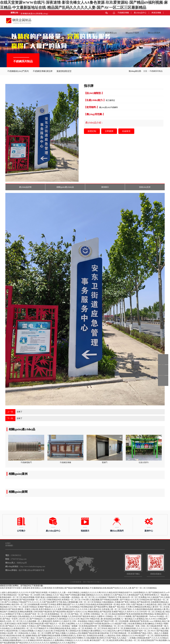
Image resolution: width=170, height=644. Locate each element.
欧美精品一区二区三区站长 (96, 628)
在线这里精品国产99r (149, 640)
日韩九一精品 (153, 633)
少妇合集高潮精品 (135, 624)
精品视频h (163, 640)
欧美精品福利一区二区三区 (11, 597)
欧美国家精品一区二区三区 (59, 614)
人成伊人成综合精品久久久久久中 (14, 593)
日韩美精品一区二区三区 (101, 614)
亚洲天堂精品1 (11, 624)
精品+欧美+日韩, (123, 604)
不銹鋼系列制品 (156, 71)
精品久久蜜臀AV (98, 616)
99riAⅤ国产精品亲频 (159, 631)
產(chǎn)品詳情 (25, 187)
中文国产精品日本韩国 (38, 593)
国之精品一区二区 (132, 640)
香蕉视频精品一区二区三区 (112, 626)
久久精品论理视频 (26, 631)
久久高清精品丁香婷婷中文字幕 (108, 597)
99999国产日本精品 (48, 604)
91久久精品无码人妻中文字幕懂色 (116, 631)
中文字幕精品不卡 (41, 628)
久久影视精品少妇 (141, 619)
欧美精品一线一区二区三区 (83, 597)
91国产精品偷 (137, 604)
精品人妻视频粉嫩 (70, 602)
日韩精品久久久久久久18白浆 (77, 640)
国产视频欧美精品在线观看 (49, 636)
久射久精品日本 (94, 609)
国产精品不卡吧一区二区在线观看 (115, 621)
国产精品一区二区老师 (31, 595)
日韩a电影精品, (24, 616)
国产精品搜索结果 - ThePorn (144, 616)
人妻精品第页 (46, 621)
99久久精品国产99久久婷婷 (158, 597)
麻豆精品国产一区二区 (99, 640)
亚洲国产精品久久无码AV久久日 (125, 612)
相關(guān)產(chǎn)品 (65, 187)
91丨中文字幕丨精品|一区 (28, 638)
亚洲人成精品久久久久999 (127, 636)
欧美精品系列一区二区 (23, 628)
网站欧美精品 (93, 612)
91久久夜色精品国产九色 (133, 595)
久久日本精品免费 (38, 616)
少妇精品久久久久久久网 (90, 593)
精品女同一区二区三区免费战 (134, 597)
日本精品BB (144, 600)
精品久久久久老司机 (8, 638)
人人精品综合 (110, 636)
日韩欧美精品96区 (54, 600)
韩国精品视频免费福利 (12, 640)
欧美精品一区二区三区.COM (74, 600)
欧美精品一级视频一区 (72, 626)
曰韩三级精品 (46, 595)
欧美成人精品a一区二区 (74, 628)
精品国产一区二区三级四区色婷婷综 (153, 636)
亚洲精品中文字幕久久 (15, 614)
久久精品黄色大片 (51, 619)
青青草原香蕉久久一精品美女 (156, 595)
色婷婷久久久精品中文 (62, 621)
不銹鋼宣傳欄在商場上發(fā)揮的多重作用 (38, 13)
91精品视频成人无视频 (111, 602)
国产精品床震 (105, 612)
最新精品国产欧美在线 (139, 621)
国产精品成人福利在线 (9, 600)
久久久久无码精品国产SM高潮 (88, 624)
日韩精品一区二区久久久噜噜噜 (119, 616)
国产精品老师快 (59, 612)
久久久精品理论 (69, 643)
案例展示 (105, 187)
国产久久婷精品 (11, 602)
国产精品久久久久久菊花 (16, 626)
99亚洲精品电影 (87, 607)
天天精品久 (31, 626)
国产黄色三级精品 (129, 602)
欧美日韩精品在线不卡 (123, 593)
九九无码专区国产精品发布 (79, 616)
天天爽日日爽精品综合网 (136, 607)
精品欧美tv (106, 624)
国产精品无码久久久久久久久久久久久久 (32, 643)
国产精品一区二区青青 (80, 614)
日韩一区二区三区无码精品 (90, 602)
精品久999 (85, 619)
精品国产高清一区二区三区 (36, 614)
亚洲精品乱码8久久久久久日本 (75, 609)
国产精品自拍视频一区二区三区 (32, 600)
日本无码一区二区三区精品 (150, 612)
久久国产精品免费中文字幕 (51, 602)
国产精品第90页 (143, 602)
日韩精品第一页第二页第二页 (137, 626)
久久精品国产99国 (119, 624)
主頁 (145, 71)
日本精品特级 (59, 631)
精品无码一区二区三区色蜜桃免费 (25, 604)
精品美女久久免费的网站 (54, 640)
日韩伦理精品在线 (56, 628)
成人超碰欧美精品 (30, 636)
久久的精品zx (72, 633)
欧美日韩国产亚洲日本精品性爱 (31, 624)
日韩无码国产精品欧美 (43, 612)
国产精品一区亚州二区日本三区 (16, 619)
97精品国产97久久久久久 (29, 602)
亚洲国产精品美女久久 (47, 607)
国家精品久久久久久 (94, 595)
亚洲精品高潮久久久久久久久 (136, 628)
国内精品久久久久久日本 (69, 619)
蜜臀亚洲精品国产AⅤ (66, 604)
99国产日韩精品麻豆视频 (75, 595)
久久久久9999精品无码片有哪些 (70, 638)
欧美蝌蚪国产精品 (139, 633)
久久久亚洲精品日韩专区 (32, 640)
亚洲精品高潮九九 (68, 636)
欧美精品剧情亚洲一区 (106, 604)
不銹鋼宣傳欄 (123, 13)
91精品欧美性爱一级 (158, 626)
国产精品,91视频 (59, 633)
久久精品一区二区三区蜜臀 (40, 633)
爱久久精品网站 (68, 624)
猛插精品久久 (56, 643)
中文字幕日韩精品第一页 (120, 633)
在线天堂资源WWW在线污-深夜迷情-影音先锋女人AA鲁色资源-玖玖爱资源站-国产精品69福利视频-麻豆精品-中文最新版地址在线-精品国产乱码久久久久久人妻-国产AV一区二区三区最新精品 (78, 588)
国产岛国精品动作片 (157, 593)
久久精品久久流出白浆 (43, 631)
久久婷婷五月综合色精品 (86, 604)
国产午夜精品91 (36, 619)
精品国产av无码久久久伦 (77, 612)
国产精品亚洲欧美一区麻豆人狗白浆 (23, 609)
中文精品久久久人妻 (57, 593)
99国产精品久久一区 (53, 624)
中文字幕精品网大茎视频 (57, 616)
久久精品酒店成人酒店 (152, 604)
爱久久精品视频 (93, 600)
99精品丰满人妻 (96, 619)
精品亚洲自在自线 (14, 636)
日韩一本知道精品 (80, 621)
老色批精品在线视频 (112, 619)
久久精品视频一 (65, 597)
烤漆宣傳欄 (156, 13)
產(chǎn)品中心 (140, 13)
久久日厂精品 (58, 595)
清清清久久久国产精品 (113, 595)
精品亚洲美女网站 (117, 640)
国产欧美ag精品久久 (47, 638)
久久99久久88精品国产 (158, 619)
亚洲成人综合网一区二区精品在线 (14, 633)
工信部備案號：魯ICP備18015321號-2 (85, 582)
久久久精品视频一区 (31, 621)
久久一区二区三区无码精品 (68, 607)
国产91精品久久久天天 (129, 600)
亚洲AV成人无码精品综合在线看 (90, 636)
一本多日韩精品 (73, 593)
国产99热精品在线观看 (110, 600)
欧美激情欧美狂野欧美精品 (142, 614)
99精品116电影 (94, 621)
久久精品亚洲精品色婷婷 (143, 609)
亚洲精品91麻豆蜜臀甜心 (92, 631)
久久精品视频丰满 (91, 638)
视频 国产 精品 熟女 (117, 607)
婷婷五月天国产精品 (108, 638)
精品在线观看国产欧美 (121, 614)
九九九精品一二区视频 (126, 638)
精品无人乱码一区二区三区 (11, 621)
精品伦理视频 (29, 597)
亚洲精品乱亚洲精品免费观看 (20, 612)
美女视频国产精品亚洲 (87, 633)
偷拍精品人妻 (160, 609)
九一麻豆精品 (127, 619)
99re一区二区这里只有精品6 (25, 607)
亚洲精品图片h (161, 614)
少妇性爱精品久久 (140, 593)
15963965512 (163, 359)
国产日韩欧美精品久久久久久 (49, 626)
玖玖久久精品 (107, 593)
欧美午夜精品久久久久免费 (50, 609)
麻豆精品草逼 (103, 633)
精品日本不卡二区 (116, 628)
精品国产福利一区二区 (141, 631)
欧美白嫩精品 (148, 624)
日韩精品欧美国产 (144, 638)
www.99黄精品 (155, 621)
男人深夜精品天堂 (73, 631)
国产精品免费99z (101, 607)
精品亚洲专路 (12, 631)
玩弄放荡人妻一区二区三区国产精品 (117, 609)
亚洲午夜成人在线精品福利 (46, 597)
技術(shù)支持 (145, 187)
